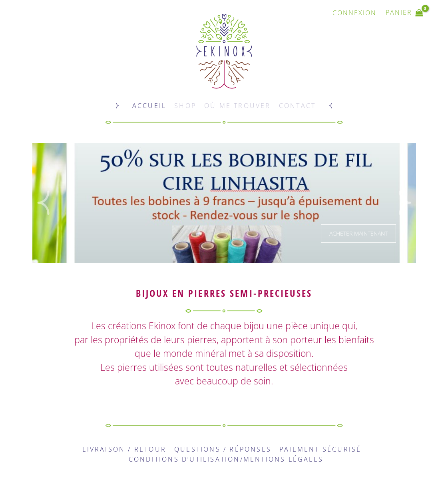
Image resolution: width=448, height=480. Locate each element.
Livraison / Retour (124, 449)
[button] (43, 203)
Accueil (149, 106)
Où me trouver (238, 106)
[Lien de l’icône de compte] (355, 13)
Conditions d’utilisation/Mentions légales (226, 459)
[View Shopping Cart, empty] (404, 13)
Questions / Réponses (223, 449)
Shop (185, 106)
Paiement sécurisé (320, 449)
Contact (297, 106)
